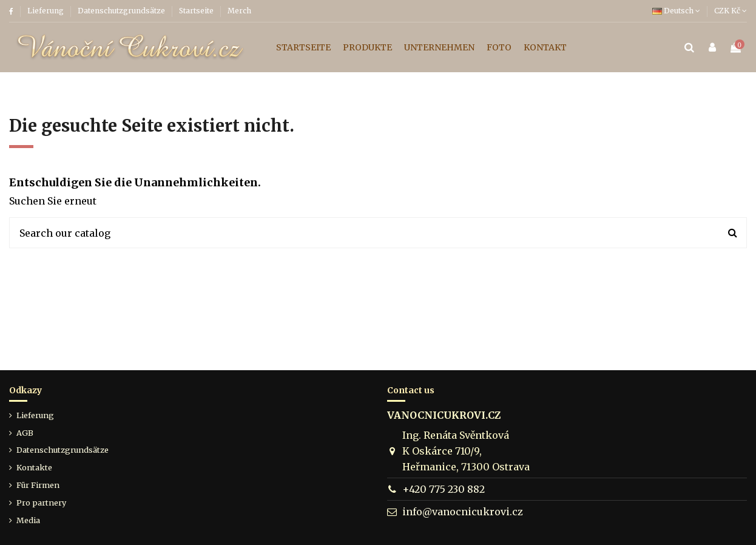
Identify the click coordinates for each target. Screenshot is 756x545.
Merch (239, 11)
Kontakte (34, 467)
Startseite (197, 11)
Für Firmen (38, 485)
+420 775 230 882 (444, 489)
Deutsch (676, 11)
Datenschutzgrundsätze (122, 11)
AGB (25, 433)
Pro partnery (41, 503)
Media (28, 520)
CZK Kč (731, 11)
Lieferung (46, 11)
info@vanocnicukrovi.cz (463, 512)
